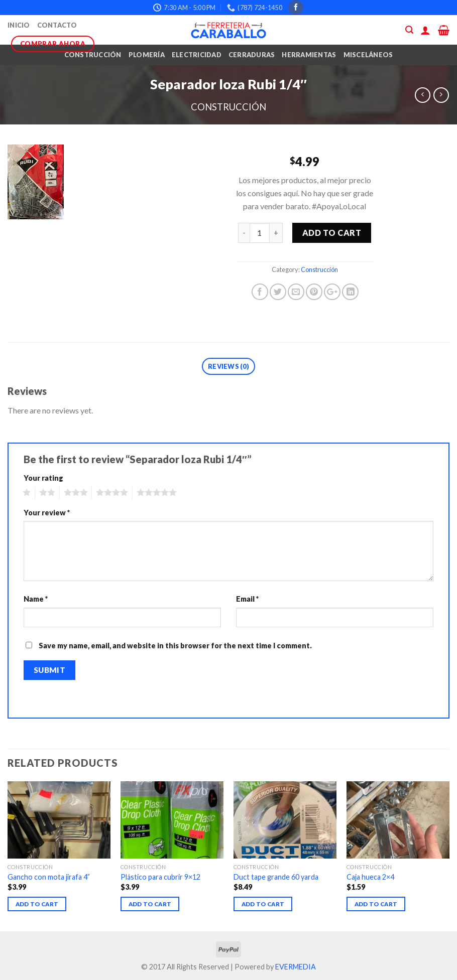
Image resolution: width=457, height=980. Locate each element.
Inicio (19, 25)
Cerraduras (252, 55)
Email (247, 599)
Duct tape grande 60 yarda (276, 877)
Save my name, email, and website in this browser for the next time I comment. (175, 646)
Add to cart (332, 233)
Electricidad (197, 55)
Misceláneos (368, 55)
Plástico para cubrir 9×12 (160, 877)
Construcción (93, 55)
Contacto (57, 25)
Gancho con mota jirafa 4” (49, 877)
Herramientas (309, 55)
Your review (47, 513)
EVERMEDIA (296, 967)
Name (36, 599)
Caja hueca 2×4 (370, 877)
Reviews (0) (228, 366)
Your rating (43, 478)
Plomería (147, 55)
